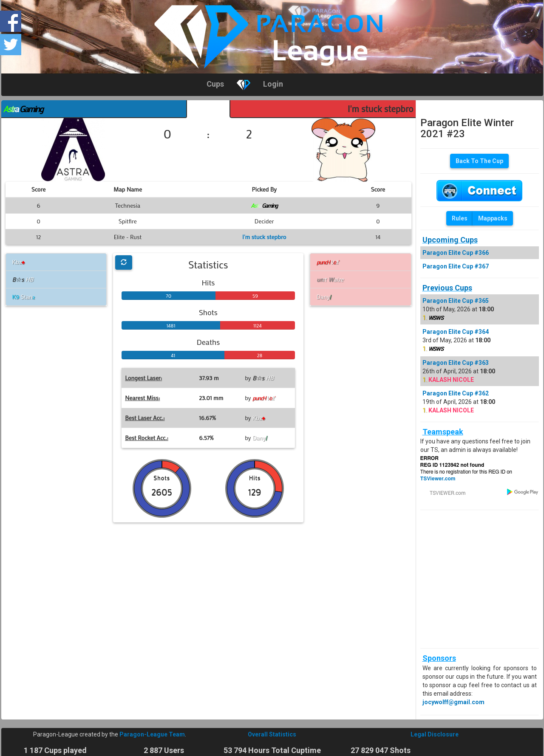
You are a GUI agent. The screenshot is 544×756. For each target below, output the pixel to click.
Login (273, 84)
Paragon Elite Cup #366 (456, 253)
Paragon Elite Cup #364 (456, 332)
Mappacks (493, 218)
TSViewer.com (438, 479)
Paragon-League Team (152, 734)
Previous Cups (447, 288)
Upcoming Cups (450, 240)
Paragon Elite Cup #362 (456, 393)
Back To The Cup (479, 161)
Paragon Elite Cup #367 (456, 266)
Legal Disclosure (435, 734)
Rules (460, 218)
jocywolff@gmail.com (453, 702)
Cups (215, 84)
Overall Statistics (272, 734)
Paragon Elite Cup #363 (456, 363)
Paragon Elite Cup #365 (456, 301)
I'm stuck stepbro (381, 109)
